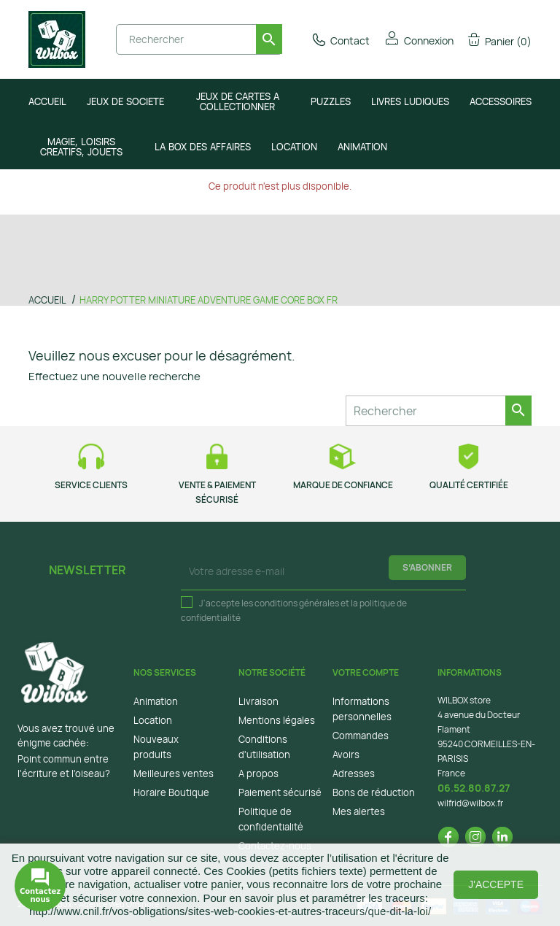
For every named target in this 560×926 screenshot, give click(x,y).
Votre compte (366, 672)
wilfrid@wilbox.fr (470, 803)
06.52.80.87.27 (474, 788)
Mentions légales (277, 720)
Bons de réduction (374, 792)
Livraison (258, 701)
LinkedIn (502, 837)
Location (153, 720)
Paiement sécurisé (280, 792)
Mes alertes (359, 811)
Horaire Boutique (171, 792)
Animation (156, 701)
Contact (340, 40)
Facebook (448, 837)
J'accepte (496, 884)
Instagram (475, 837)
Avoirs (346, 755)
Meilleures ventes (174, 773)
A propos (258, 773)
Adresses (354, 773)
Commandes (361, 736)
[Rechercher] (199, 39)
